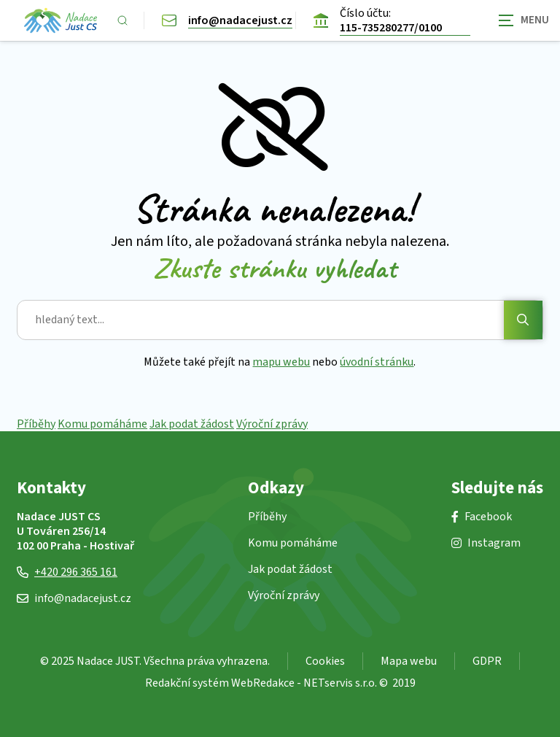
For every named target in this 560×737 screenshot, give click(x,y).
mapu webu (282, 362)
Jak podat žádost (192, 424)
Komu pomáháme (102, 424)
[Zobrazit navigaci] (524, 20)
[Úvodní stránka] (61, 21)
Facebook (482, 517)
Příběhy (36, 424)
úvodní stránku (377, 362)
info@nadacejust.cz (74, 598)
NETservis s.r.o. (340, 683)
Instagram (486, 543)
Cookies (325, 661)
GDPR (487, 661)
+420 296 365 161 (67, 572)
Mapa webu (409, 661)
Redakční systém (187, 683)
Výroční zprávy (272, 424)
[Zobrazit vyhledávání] (122, 20)
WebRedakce (263, 683)
